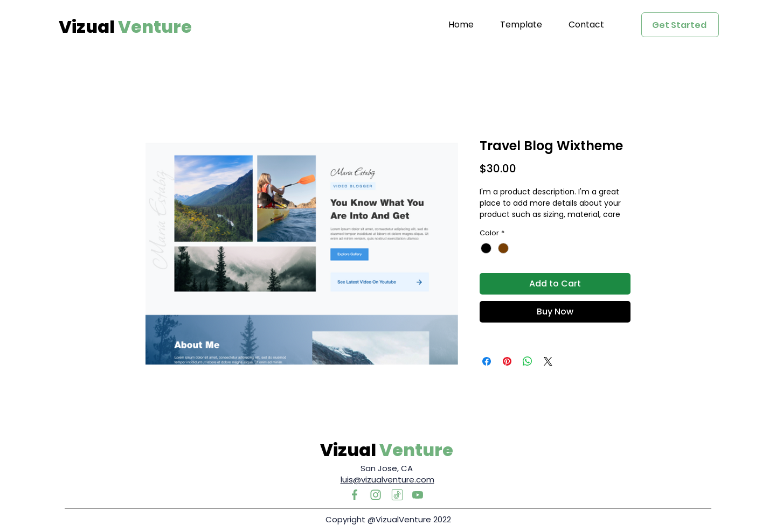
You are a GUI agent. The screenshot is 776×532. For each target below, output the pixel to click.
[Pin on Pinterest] (507, 361)
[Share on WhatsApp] (528, 361)
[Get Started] (680, 25)
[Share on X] (548, 361)
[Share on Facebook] (487, 361)
